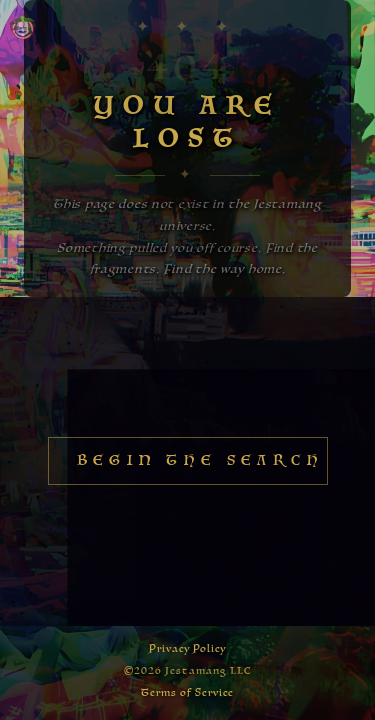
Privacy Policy (188, 649)
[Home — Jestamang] (23, 27)
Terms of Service (187, 693)
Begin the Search (200, 461)
